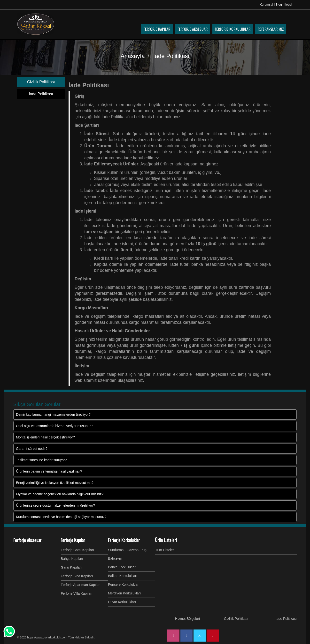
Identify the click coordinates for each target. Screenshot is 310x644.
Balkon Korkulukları (123, 576)
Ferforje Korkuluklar (124, 540)
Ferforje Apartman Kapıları (81, 585)
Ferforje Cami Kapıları (77, 550)
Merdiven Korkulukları (124, 593)
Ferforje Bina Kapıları (77, 576)
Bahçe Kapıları (72, 559)
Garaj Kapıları (71, 567)
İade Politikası (41, 94)
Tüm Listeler (165, 550)
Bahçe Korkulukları (122, 567)
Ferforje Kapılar (73, 540)
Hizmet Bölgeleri (187, 619)
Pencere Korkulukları (124, 585)
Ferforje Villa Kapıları (77, 593)
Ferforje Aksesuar (27, 540)
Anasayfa (133, 56)
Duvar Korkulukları (122, 602)
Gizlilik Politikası (41, 82)
